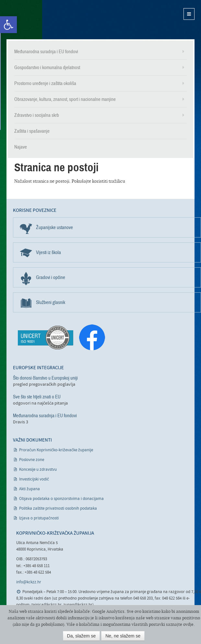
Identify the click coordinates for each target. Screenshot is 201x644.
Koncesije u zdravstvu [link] (38, 470)
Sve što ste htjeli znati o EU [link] (37, 397)
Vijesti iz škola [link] (48, 252)
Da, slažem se (82, 636)
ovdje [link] (188, 624)
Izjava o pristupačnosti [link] (39, 518)
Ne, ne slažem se (123, 636)
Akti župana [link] (30, 489)
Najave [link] (21, 147)
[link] (8, 25)
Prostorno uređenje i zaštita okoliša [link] (45, 83)
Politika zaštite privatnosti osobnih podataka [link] (58, 509)
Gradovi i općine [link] (51, 277)
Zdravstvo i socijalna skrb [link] (37, 115)
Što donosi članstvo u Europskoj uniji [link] (45, 378)
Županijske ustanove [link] (54, 227)
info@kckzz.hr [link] (29, 582)
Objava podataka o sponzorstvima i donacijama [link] (61, 499)
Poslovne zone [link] (32, 460)
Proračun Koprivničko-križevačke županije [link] (56, 450)
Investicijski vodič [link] (34, 479)
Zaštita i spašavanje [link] (32, 131)
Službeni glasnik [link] (51, 302)
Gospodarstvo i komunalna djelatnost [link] (47, 67)
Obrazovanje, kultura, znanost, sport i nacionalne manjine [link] (65, 99)
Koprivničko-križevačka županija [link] (38, 20)
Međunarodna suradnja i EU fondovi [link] (46, 52)
